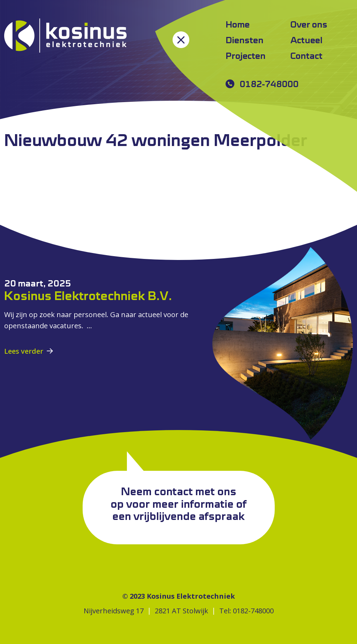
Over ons (309, 25)
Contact (306, 56)
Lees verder (24, 351)
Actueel (306, 41)
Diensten (245, 41)
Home (238, 25)
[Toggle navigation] (181, 40)
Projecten (246, 56)
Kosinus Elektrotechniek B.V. (88, 297)
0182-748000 (269, 85)
